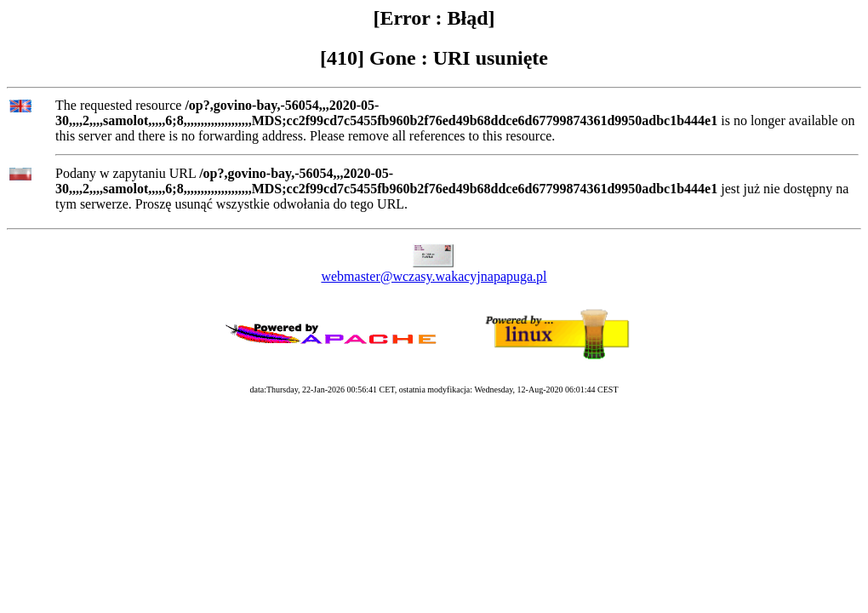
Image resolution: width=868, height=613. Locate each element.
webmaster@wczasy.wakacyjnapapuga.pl (434, 276)
